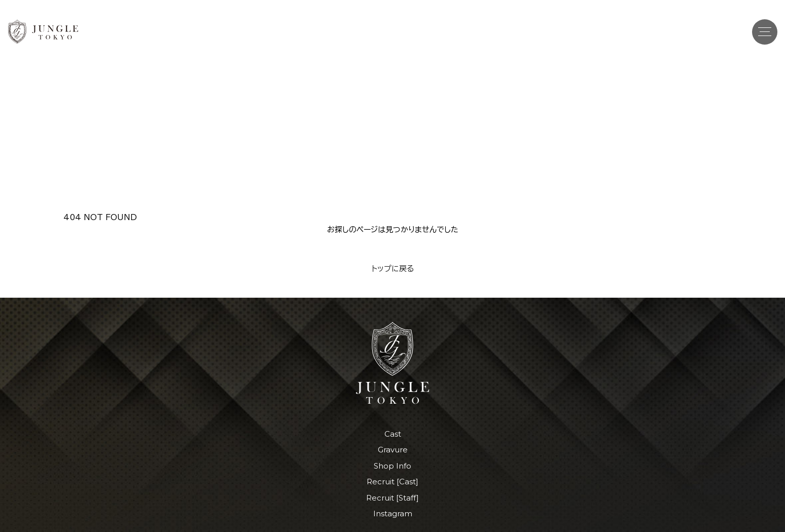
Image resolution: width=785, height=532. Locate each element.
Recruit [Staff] (393, 498)
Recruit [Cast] (393, 482)
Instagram (393, 513)
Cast (393, 434)
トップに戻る (393, 269)
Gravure (393, 450)
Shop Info (393, 466)
